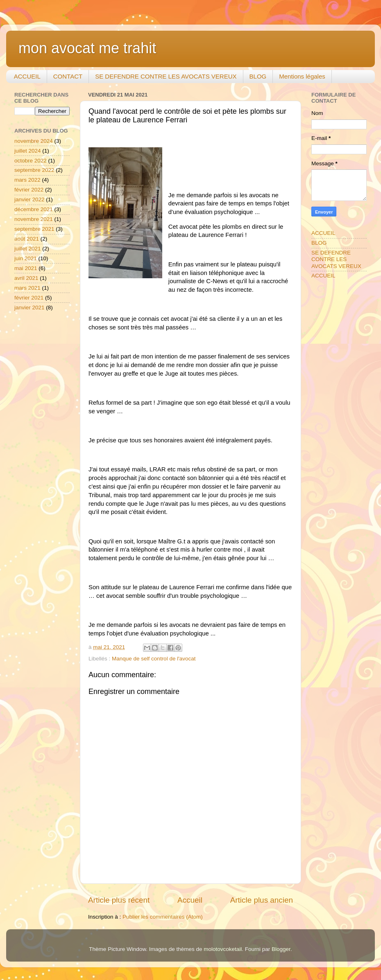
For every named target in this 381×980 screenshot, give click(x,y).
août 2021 (27, 239)
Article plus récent (119, 900)
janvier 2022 (29, 199)
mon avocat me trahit (87, 48)
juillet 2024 (28, 151)
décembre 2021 (34, 209)
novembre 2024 (34, 141)
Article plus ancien (262, 900)
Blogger (281, 949)
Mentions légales (302, 76)
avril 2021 (26, 278)
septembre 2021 (34, 229)
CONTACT (68, 76)
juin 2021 (26, 258)
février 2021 (29, 298)
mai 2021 (26, 268)
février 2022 (29, 190)
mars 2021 (27, 288)
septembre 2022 (34, 170)
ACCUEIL (27, 76)
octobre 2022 (31, 161)
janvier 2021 (29, 308)
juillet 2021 (28, 249)
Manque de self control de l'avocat (154, 659)
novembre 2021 (34, 219)
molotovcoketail (223, 949)
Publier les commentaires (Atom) (163, 917)
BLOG (258, 76)
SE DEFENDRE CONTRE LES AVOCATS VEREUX (166, 76)
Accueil (190, 900)
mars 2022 (27, 180)
